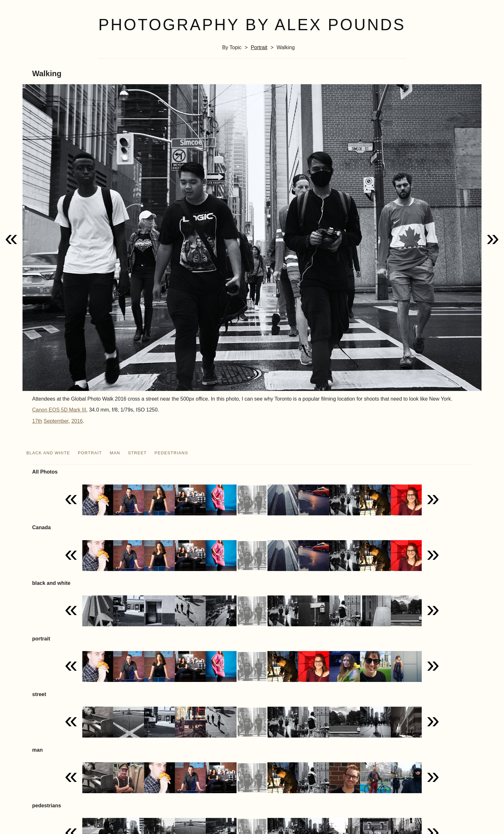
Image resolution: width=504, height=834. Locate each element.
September (56, 421)
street (137, 453)
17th (37, 421)
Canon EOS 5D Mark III (59, 410)
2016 (77, 421)
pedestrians (171, 453)
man (115, 453)
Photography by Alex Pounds (252, 25)
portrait (259, 47)
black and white (48, 453)
